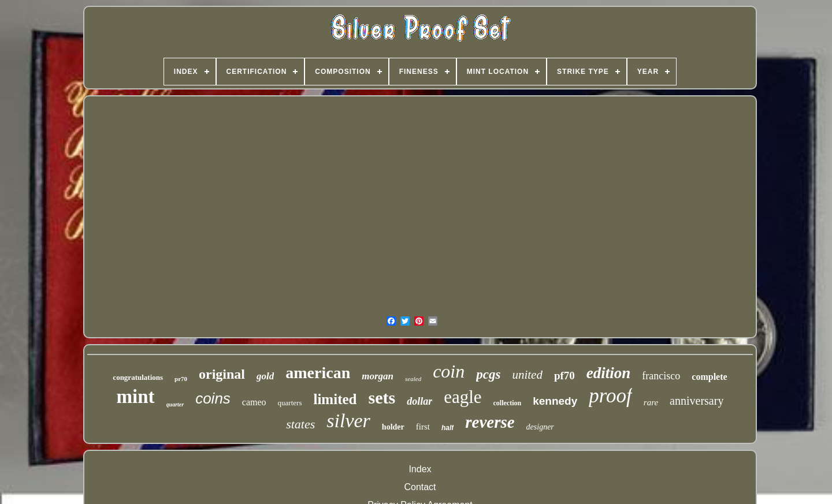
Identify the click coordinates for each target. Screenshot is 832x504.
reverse (490, 422)
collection (508, 403)
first (423, 427)
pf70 (564, 376)
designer (540, 427)
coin (449, 371)
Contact (420, 487)
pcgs (488, 374)
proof (610, 396)
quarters (290, 403)
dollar (419, 401)
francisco (661, 376)
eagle (463, 397)
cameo (254, 402)
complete (709, 377)
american (318, 373)
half (447, 428)
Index (420, 469)
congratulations (138, 377)
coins (213, 398)
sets (382, 397)
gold (265, 376)
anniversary (697, 401)
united (527, 375)
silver (348, 421)
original (222, 374)
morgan (378, 376)
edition (609, 373)
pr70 (181, 379)
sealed (413, 379)
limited (335, 399)
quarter (175, 404)
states (300, 424)
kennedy (555, 401)
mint (136, 397)
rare (651, 402)
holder (393, 427)
